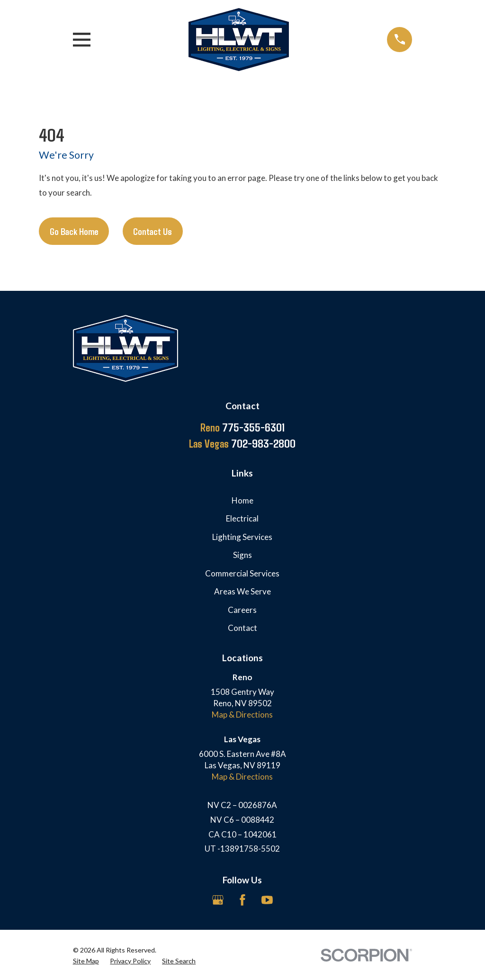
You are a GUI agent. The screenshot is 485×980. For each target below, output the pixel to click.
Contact (242, 628)
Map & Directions (242, 715)
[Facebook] (242, 900)
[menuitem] (86, 961)
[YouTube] (267, 900)
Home (242, 500)
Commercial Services (242, 573)
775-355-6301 (242, 427)
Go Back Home (74, 231)
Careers (242, 610)
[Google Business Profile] (218, 900)
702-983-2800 (242, 443)
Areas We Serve (242, 591)
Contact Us (153, 231)
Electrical (242, 518)
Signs (242, 555)
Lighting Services (242, 537)
